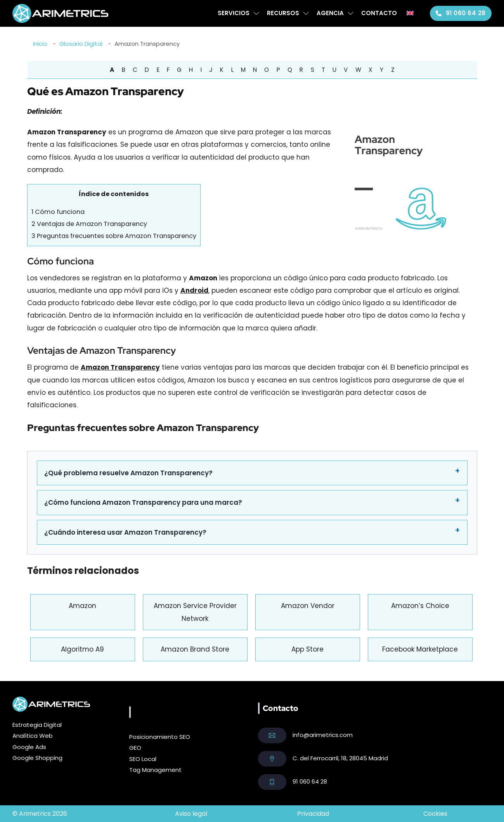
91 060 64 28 (461, 13)
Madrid (378, 758)
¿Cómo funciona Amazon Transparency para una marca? (143, 502)
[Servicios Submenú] (256, 13)
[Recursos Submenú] (306, 13)
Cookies (435, 814)
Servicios (234, 13)
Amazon (82, 606)
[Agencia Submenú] (351, 13)
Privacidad (313, 814)
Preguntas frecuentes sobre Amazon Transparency (114, 236)
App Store (307, 649)
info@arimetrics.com (323, 735)
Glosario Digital (81, 44)
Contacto (379, 13)
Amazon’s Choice (420, 606)
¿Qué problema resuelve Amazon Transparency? (128, 473)
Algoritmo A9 (82, 649)
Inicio (40, 44)
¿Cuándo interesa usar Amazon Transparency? (125, 532)
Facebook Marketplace (420, 649)
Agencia (330, 13)
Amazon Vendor (308, 606)
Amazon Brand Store (195, 649)
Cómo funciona (58, 212)
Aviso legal (191, 814)
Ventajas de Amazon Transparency (89, 224)
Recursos (283, 13)
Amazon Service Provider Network (195, 612)
